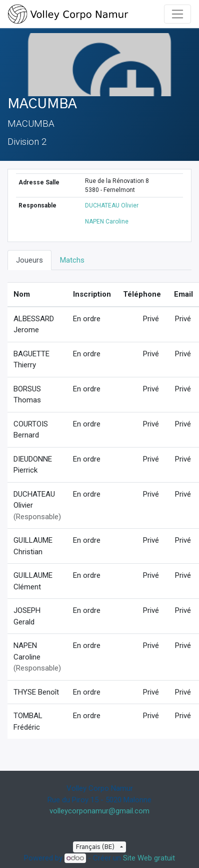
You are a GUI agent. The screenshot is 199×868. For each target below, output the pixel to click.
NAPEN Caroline (107, 222)
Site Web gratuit (149, 858)
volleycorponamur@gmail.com (99, 811)
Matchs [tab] (72, 260)
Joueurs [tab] (29, 260)
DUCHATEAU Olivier (112, 205)
